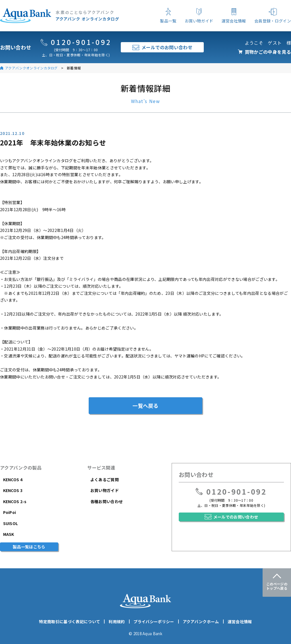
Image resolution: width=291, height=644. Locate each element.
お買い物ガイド (105, 490)
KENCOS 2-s (15, 501)
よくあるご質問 (105, 480)
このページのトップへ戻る (277, 586)
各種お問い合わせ (107, 501)
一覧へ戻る (145, 406)
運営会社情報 (240, 622)
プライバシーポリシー (154, 622)
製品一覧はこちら (29, 547)
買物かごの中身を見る (268, 52)
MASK (9, 534)
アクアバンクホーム (201, 622)
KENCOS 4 (13, 480)
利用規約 (117, 622)
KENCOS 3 (13, 490)
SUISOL (11, 523)
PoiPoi (10, 512)
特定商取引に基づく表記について (69, 622)
